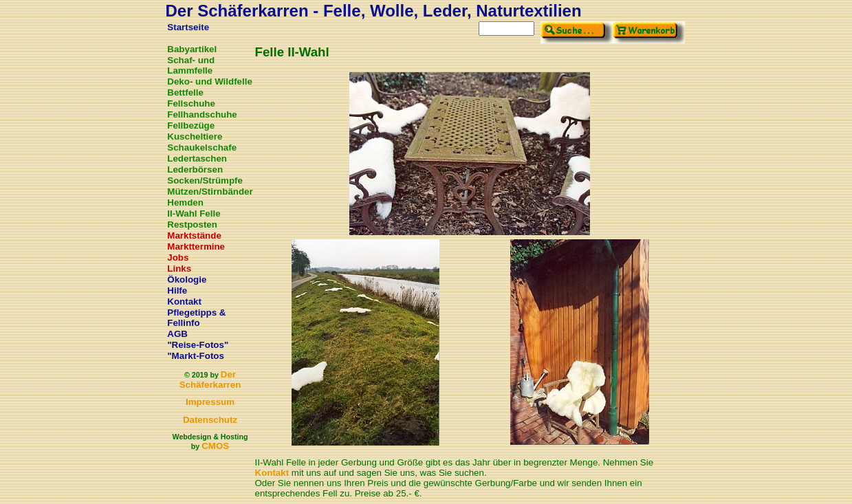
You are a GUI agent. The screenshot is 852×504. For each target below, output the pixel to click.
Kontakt (184, 302)
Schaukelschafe (202, 147)
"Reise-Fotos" (198, 345)
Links (179, 269)
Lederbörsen (195, 169)
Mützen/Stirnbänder (210, 191)
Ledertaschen (197, 158)
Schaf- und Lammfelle (191, 65)
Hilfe (177, 291)
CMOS (215, 446)
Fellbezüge (191, 125)
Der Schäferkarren (210, 380)
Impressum (210, 402)
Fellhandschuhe (202, 114)
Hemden (185, 202)
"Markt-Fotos (196, 356)
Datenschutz (210, 420)
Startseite (188, 27)
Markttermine (196, 246)
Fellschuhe (191, 103)
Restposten (192, 224)
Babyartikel (192, 49)
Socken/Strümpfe (205, 180)
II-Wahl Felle (194, 213)
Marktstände (194, 235)
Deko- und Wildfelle (210, 81)
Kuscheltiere (195, 136)
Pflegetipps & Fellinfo (196, 318)
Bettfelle (185, 92)
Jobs (178, 258)
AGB (177, 334)
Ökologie (187, 280)
